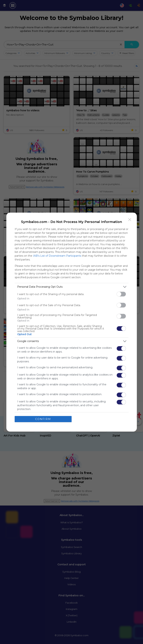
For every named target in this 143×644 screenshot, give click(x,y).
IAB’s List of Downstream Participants (57, 256)
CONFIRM (43, 419)
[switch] (121, 294)
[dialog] (72, 322)
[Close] (130, 220)
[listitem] (72, 287)
